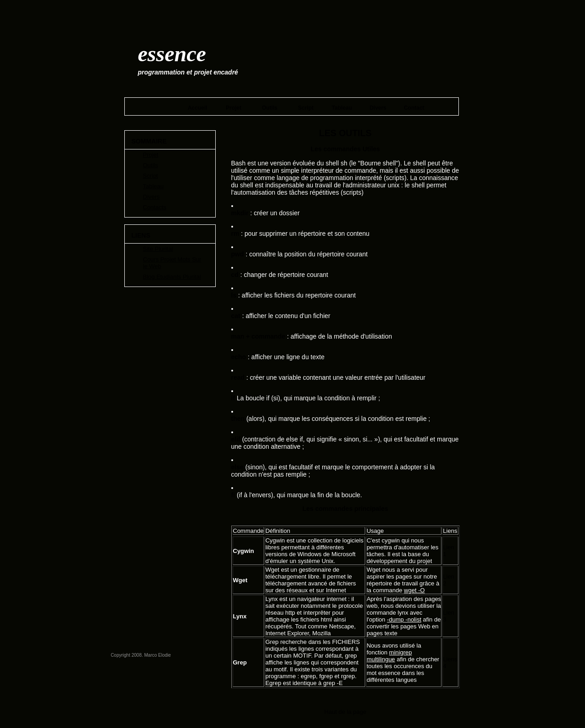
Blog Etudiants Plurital (172, 277)
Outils (270, 108)
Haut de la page (346, 712)
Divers (378, 108)
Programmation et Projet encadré (188, 72)
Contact (414, 108)
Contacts (155, 207)
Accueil (198, 108)
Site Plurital (158, 249)
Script (306, 108)
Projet (234, 108)
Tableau (342, 108)
